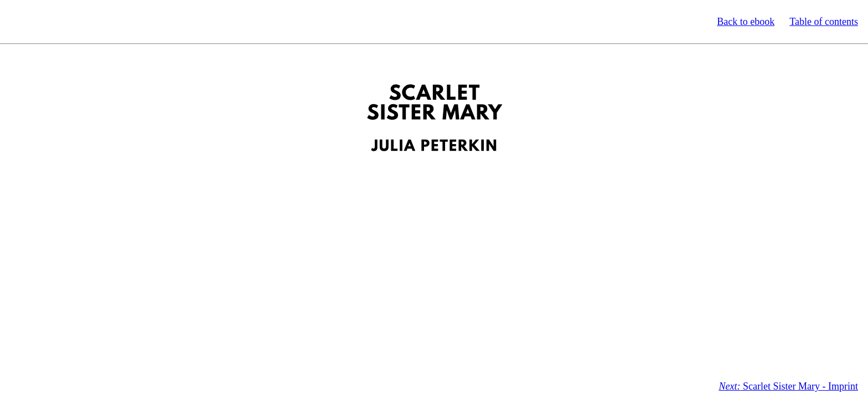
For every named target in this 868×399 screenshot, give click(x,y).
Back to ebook (746, 22)
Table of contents (824, 22)
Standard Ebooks (60, 22)
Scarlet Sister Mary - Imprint (789, 386)
